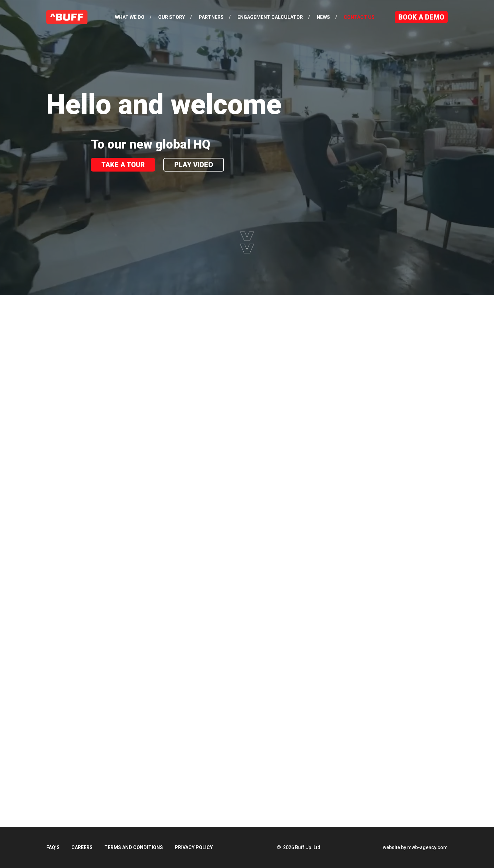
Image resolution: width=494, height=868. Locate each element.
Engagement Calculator (270, 17)
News (323, 17)
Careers (82, 847)
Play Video (194, 165)
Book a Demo (421, 17)
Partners (211, 17)
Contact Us (359, 17)
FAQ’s (53, 847)
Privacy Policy (194, 847)
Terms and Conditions (134, 847)
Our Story (172, 17)
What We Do (130, 17)
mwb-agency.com (427, 847)
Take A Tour (123, 165)
